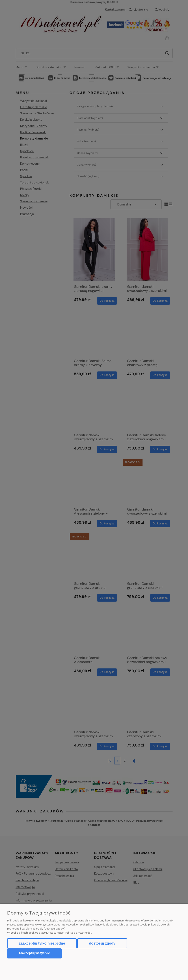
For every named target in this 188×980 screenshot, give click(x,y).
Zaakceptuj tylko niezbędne (42, 943)
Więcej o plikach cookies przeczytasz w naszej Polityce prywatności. (49, 933)
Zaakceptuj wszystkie (34, 953)
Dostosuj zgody (102, 943)
